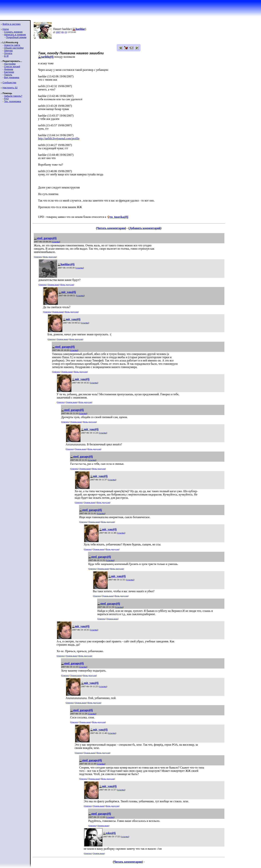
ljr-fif (6, 56)
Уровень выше (53, 285)
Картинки (9, 72)
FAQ (6, 99)
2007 (58, 32)
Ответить (38, 257)
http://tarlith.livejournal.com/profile (59, 138)
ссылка (56, 242)
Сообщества (9, 83)
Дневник (9, 69)
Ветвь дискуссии (50, 257)
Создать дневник (13, 32)
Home (6, 29)
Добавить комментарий (145, 228)
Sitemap (8, 51)
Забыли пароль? (13, 96)
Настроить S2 (10, 88)
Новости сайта (12, 45)
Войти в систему (12, 24)
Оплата (8, 53)
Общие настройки (14, 48)
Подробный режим (16, 37)
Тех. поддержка (12, 101)
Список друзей (12, 67)
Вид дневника (12, 77)
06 (63, 32)
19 (66, 32)
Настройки (10, 64)
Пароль (8, 75)
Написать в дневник (15, 35)
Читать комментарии (111, 228)
